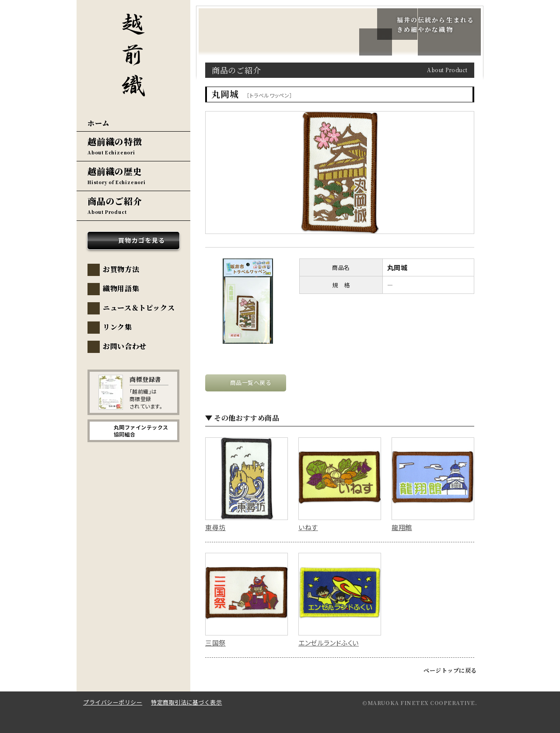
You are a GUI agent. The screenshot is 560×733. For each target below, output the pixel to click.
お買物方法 (121, 269)
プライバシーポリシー (113, 702)
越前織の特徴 (115, 141)
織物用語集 (121, 288)
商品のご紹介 (115, 201)
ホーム (98, 123)
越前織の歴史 (115, 171)
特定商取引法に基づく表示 (186, 702)
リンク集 (117, 327)
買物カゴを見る (142, 240)
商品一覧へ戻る (251, 382)
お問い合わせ (125, 346)
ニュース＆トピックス (139, 308)
